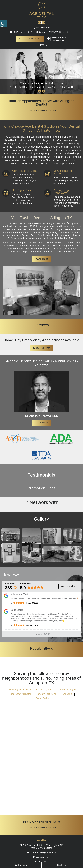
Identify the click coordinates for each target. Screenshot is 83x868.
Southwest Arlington (66, 690)
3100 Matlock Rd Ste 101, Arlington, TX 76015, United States (42, 32)
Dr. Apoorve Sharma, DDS (41, 416)
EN (40, 22)
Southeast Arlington (21, 694)
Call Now (21, 865)
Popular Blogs (41, 648)
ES (43, 22)
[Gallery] (10, 534)
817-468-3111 (42, 28)
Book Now (62, 865)
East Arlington (43, 690)
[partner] (22, 438)
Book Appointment (30, 39)
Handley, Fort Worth (46, 694)
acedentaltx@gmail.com (42, 853)
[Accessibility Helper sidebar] (3, 24)
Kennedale (67, 694)
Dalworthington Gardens (19, 690)
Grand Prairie (43, 698)
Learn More (41, 259)
